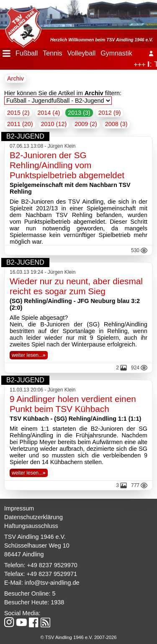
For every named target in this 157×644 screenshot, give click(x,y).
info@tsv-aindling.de (52, 583)
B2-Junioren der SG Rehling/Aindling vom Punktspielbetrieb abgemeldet (67, 165)
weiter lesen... (29, 355)
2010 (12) (54, 124)
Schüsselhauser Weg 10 (37, 546)
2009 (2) (86, 124)
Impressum (19, 508)
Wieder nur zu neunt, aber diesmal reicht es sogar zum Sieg (76, 286)
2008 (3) (116, 124)
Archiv (15, 78)
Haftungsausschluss (31, 526)
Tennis (52, 53)
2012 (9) (110, 113)
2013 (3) (79, 113)
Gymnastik (116, 53)
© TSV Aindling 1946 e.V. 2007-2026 (79, 637)
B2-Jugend (25, 136)
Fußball (27, 53)
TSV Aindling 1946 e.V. (35, 537)
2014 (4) (49, 113)
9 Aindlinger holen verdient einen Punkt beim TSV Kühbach (73, 404)
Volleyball (82, 53)
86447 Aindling (24, 554)
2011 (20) (20, 124)
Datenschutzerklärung (33, 517)
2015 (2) (18, 113)
